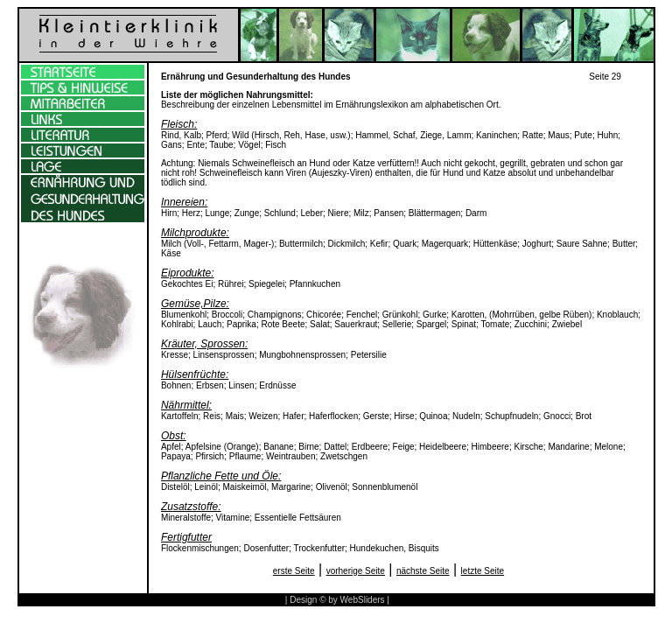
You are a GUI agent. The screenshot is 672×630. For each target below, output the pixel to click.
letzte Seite (483, 571)
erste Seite (294, 571)
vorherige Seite (356, 571)
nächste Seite (423, 571)
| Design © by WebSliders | (337, 600)
